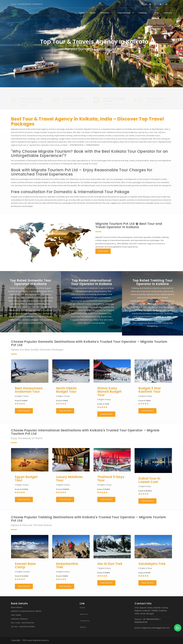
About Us (84, 614)
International (126, 13)
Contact (168, 13)
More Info (103, 251)
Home (82, 13)
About (93, 13)
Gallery (83, 627)
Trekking (144, 13)
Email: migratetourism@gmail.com (152, 628)
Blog (157, 13)
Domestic (107, 13)
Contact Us (85, 621)
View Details (24, 411)
